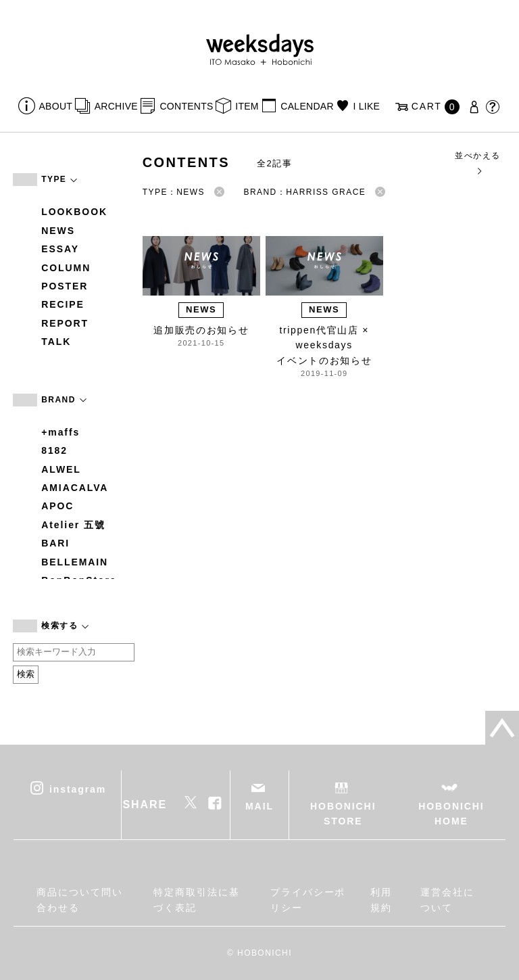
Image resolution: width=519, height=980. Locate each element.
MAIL (259, 806)
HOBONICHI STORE (343, 814)
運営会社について (447, 900)
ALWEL (61, 469)
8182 (54, 450)
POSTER (65, 286)
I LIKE (366, 106)
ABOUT (56, 106)
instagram (78, 789)
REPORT (65, 323)
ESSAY (60, 249)
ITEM (247, 106)
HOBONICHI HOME (451, 814)
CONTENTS (186, 106)
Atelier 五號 (73, 525)
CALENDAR (307, 106)
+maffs (60, 432)
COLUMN (66, 268)
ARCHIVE (116, 106)
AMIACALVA (75, 488)
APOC (57, 506)
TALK (56, 342)
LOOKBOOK (74, 212)
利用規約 (381, 900)
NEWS (58, 231)
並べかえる (477, 163)
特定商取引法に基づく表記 (196, 900)
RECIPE (63, 304)
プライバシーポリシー (308, 900)
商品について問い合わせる (79, 900)
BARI (55, 543)
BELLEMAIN (75, 562)
